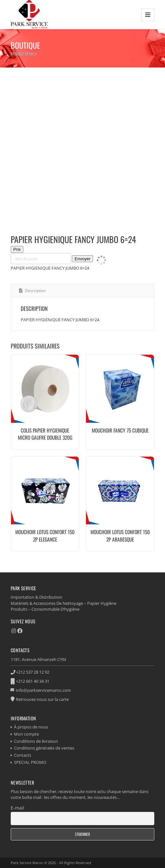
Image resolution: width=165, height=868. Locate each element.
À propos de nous (31, 727)
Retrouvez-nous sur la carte (42, 699)
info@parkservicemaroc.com (43, 690)
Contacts (23, 755)
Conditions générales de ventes (44, 748)
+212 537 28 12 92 (33, 672)
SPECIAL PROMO (30, 762)
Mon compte (26, 734)
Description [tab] (35, 291)
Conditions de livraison (36, 741)
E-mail (18, 808)
